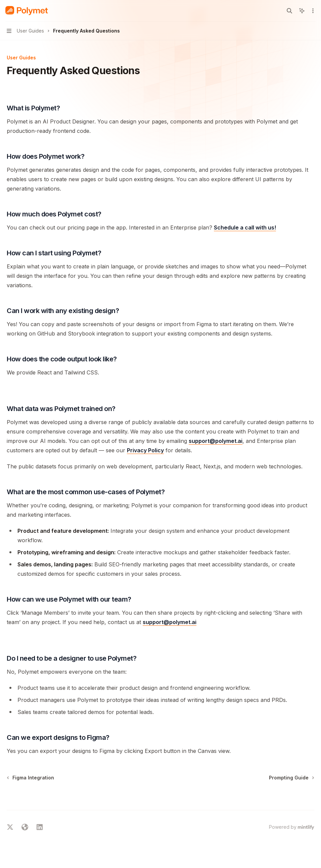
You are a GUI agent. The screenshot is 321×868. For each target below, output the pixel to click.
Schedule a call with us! (245, 227)
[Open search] (289, 11)
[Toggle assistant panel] (302, 11)
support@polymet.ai (216, 441)
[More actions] (312, 11)
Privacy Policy (145, 450)
